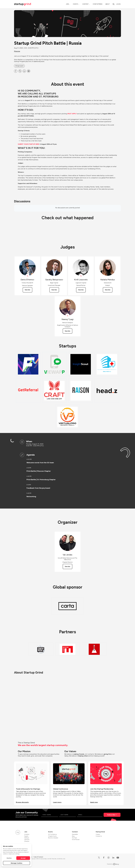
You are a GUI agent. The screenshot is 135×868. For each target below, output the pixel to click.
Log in (118, 4)
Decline (9, 858)
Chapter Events (52, 836)
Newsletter (75, 834)
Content (85, 4)
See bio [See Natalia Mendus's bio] (108, 290)
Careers (98, 834)
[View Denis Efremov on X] (27, 276)
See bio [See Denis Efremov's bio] (27, 290)
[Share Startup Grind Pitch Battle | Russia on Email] (29, 71)
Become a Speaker (53, 838)
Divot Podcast (76, 840)
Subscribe (111, 815)
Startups (27, 838)
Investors (27, 834)
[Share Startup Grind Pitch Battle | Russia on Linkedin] (24, 71)
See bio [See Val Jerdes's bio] (67, 566)
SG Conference (52, 834)
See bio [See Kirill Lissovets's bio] (81, 290)
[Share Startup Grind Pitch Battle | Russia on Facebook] (16, 71)
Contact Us (99, 836)
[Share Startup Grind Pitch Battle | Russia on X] (20, 71)
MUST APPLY (72, 114)
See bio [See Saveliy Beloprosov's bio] (54, 290)
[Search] (114, 4)
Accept (23, 858)
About (108, 4)
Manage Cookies (17, 863)
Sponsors (27, 840)
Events (76, 4)
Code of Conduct (38, 857)
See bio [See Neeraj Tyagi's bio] (67, 331)
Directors (27, 841)
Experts (26, 836)
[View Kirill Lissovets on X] (81, 276)
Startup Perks (98, 4)
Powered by (113, 864)
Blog (73, 836)
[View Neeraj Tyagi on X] (68, 316)
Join (67, 4)
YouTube (74, 838)
